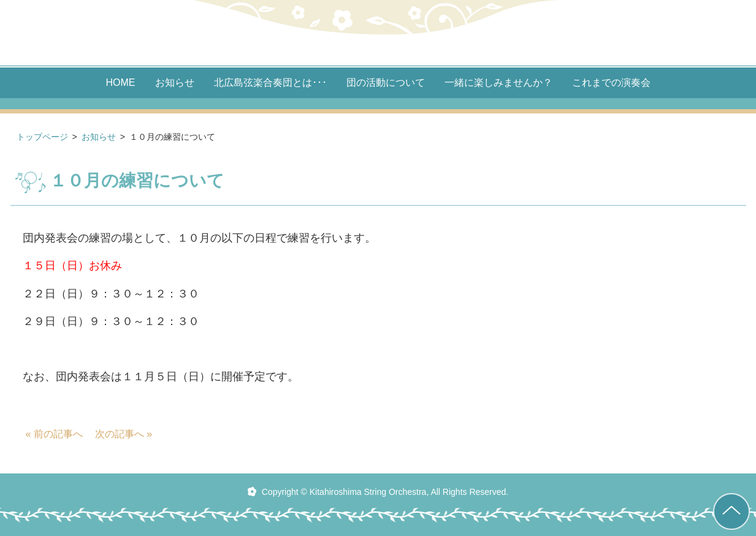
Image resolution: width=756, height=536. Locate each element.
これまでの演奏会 (611, 83)
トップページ (42, 137)
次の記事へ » (124, 434)
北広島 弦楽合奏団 (378, 33)
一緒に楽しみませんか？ (498, 83)
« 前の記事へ (54, 434)
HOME (121, 83)
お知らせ (175, 83)
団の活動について (386, 83)
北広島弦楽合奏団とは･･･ (270, 83)
